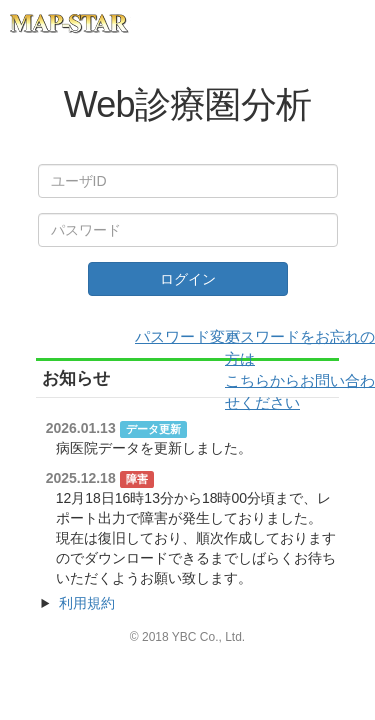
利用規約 (87, 603)
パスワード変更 (187, 336)
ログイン (188, 279)
